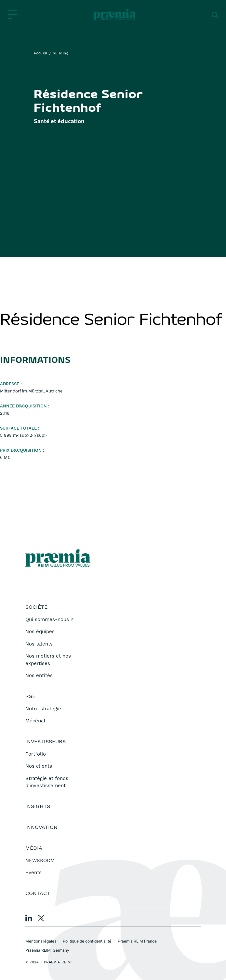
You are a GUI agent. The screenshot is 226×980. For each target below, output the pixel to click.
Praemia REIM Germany (47, 950)
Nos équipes (40, 632)
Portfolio (36, 754)
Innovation (41, 827)
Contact (38, 893)
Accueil (41, 53)
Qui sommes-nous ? (49, 619)
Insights (38, 806)
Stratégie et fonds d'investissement (47, 782)
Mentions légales (41, 941)
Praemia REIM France (137, 941)
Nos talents (39, 644)
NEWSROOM (40, 860)
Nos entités (39, 675)
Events (33, 873)
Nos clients (39, 766)
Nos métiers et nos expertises (48, 660)
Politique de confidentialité (87, 941)
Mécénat (35, 721)
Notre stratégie (43, 709)
